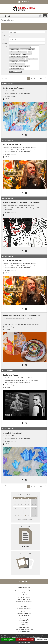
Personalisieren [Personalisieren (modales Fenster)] (41, 640)
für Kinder (5, 36)
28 (19, 516)
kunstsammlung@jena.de (24, 601)
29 (22, 516)
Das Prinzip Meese (10, 375)
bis (3, 40)
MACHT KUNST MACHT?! (13, 144)
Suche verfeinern (15, 72)
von (3, 32)
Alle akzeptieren (8, 640)
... (38, 79)
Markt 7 (24, 592)
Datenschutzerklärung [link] (24, 642)
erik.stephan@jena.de (24, 608)
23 (25, 512)
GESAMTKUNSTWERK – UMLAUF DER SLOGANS (21, 202)
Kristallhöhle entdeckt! (12, 433)
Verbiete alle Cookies (25, 640)
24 (41, 79)
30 (25, 516)
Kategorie (5, 47)
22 (22, 512)
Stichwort (5, 43)
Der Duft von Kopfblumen (13, 88)
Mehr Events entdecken (25, 519)
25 (32, 512)
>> (36, 498)
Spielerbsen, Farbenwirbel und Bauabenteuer (22, 315)
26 (36, 512)
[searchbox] (25, 69)
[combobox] (24, 58)
